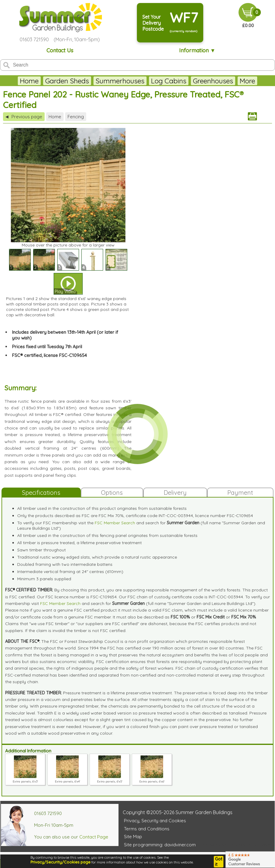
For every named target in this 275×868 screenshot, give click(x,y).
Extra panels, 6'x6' (152, 779)
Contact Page (94, 837)
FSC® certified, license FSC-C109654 (49, 355)
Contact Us (60, 50)
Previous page (24, 117)
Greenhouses (213, 81)
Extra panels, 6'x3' (25, 779)
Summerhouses (120, 81)
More (247, 81)
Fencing (76, 117)
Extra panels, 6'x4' (68, 779)
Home (29, 81)
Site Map (133, 837)
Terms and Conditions (147, 829)
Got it (219, 862)
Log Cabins (169, 81)
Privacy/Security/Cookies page (60, 862)
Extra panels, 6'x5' (110, 779)
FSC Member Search (115, 523)
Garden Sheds (67, 81)
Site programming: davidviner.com (160, 845)
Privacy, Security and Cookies (155, 821)
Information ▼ (197, 50)
